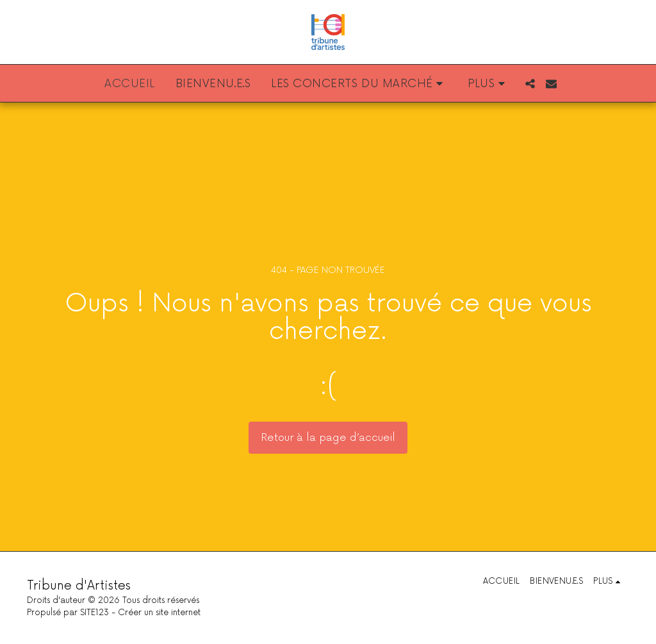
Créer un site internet (159, 613)
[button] (359, 83)
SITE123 (94, 613)
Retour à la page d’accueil (328, 438)
